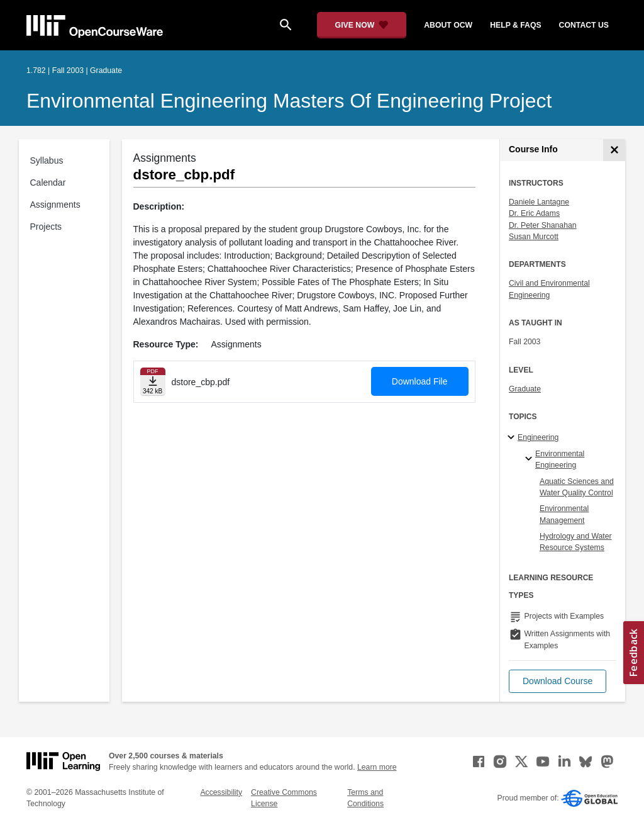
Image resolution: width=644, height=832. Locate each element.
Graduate (525, 389)
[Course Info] (614, 150)
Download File (420, 381)
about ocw (448, 25)
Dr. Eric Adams (534, 213)
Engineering (538, 437)
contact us (584, 25)
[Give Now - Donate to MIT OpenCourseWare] (362, 25)
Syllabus (47, 160)
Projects (46, 227)
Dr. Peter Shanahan (543, 225)
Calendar (48, 183)
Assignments (55, 205)
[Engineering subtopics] (513, 438)
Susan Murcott (534, 237)
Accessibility (221, 792)
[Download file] (153, 382)
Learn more (377, 767)
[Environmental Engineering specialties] (530, 459)
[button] (558, 681)
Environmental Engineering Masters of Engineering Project (289, 101)
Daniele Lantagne (539, 202)
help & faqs (515, 25)
